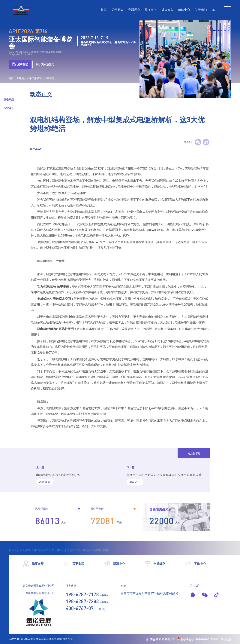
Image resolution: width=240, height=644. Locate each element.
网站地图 (226, 639)
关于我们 (201, 10)
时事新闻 (49, 78)
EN (213, 10)
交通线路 (155, 564)
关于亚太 (117, 10)
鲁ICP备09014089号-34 (160, 639)
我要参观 (74, 564)
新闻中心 (184, 10)
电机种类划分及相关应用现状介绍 (59, 475)
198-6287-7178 (82, 594)
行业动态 (9, 108)
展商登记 (20, 64)
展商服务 (151, 10)
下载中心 (195, 564)
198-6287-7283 (82, 601)
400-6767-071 (81, 608)
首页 (104, 10)
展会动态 (9, 99)
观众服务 (167, 10)
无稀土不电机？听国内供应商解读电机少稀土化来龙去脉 (164, 475)
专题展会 (134, 10)
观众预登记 (45, 64)
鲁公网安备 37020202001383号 (198, 639)
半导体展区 (35, 78)
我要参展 (33, 564)
